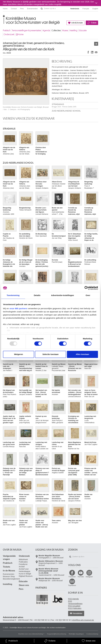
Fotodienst (23, 564)
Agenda (46, 30)
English (95, 9)
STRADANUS (64, 105)
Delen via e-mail (96, 52)
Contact (14, 9)
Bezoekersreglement (11, 579)
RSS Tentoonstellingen (75, 602)
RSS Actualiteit (74, 606)
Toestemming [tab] (13, 295)
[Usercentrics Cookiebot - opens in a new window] (86, 288)
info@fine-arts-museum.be (83, 620)
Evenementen (32, 9)
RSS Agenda (73, 599)
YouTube (81, 577)
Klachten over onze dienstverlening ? (31, 634)
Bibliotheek (23, 560)
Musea (65, 30)
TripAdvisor (72, 585)
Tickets (94, 23)
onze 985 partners (18, 308)
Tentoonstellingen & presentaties (26, 30)
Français (86, 9)
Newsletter (78, 613)
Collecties (56, 30)
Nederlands (75, 9)
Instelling (73, 30)
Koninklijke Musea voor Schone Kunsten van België (3, 17)
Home (5, 9)
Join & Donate (77, 23)
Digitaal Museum (26, 576)
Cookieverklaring (92, 634)
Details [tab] (37, 295)
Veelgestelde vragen (9, 558)
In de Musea (9, 571)
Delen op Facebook (88, 52)
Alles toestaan (82, 354)
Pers (22, 9)
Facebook (72, 577)
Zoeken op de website (42, 9)
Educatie (83, 30)
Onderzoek (9, 34)
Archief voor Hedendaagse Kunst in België (25, 571)
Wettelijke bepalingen (76, 634)
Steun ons (24, 585)
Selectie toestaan (51, 354)
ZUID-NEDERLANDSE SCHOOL (66, 111)
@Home (20, 34)
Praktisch (7, 30)
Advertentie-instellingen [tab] (63, 295)
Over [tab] (88, 295)
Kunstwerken (96, 44)
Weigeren (18, 354)
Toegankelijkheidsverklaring (56, 634)
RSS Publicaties (75, 608)
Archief (22, 567)
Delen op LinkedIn (92, 52)
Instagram (89, 577)
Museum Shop (9, 576)
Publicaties (23, 562)
